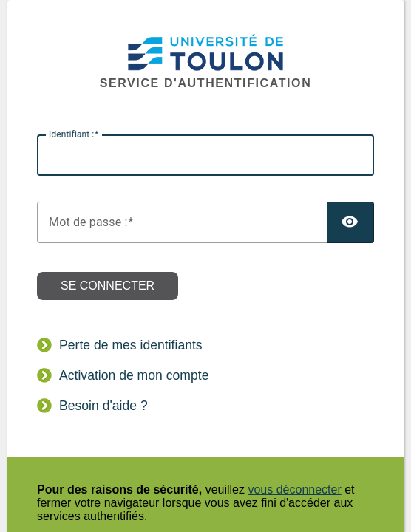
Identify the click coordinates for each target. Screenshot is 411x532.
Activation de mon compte (134, 375)
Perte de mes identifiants (131, 345)
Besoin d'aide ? (103, 406)
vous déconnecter (294, 490)
